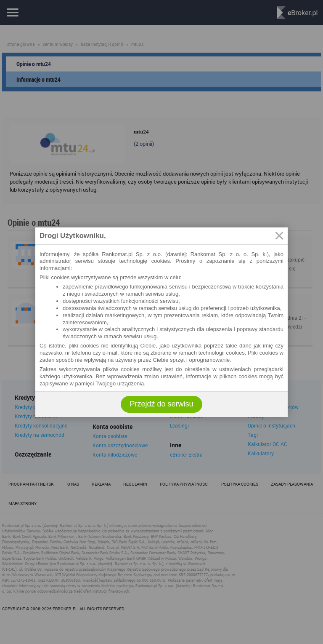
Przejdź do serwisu (161, 404)
